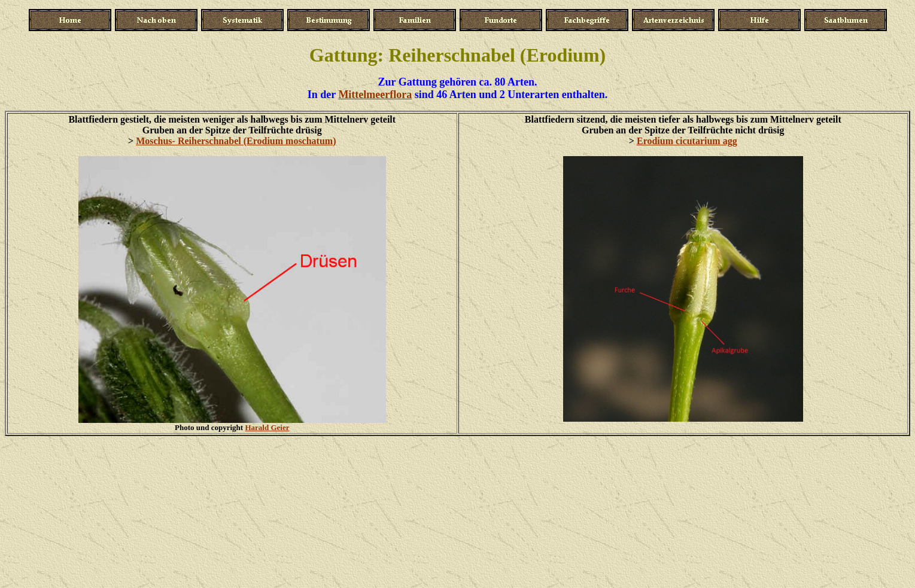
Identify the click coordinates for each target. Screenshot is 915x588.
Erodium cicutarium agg (687, 141)
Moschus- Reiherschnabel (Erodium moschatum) (236, 141)
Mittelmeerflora (375, 95)
